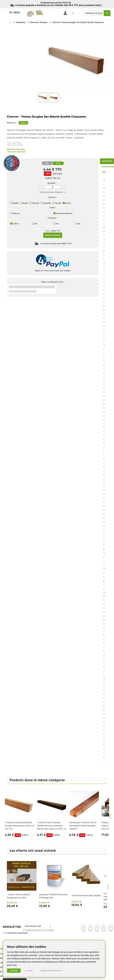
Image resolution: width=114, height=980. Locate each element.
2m (36, 224)
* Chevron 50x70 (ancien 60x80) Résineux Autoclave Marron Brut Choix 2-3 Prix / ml (52, 826)
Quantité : (52, 183)
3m (57, 224)
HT (47, 163)
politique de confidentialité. (18, 933)
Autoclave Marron (64, 213)
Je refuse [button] (29, 971)
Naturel (16, 213)
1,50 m (16, 224)
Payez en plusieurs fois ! (53, 282)
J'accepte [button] (14, 971)
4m (79, 224)
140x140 (47, 203)
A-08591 (23, 123)
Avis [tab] (104, 172)
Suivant (62, 98)
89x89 (25, 203)
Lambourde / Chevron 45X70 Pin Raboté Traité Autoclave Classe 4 (83, 826)
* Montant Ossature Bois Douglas (86, 895)
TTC (58, 163)
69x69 (16, 203)
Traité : (53, 208)
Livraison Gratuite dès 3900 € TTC (56, 244)
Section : (53, 197)
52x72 (68, 203)
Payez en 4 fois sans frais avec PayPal (53, 271)
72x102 (58, 203)
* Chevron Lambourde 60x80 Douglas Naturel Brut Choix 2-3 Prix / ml (20, 826)
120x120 (35, 203)
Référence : (12, 123)
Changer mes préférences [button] (51, 971)
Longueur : (53, 218)
